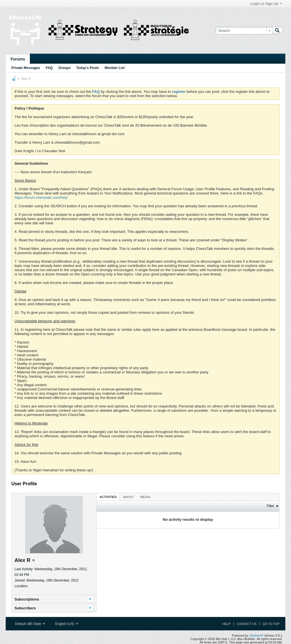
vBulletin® (256, 635)
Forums (18, 59)
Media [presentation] (145, 497)
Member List (115, 68)
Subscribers (25, 608)
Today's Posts (88, 68)
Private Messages (26, 68)
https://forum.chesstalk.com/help (41, 197)
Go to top (271, 624)
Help (226, 624)
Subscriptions (27, 599)
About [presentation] (129, 497)
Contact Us (247, 624)
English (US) (67, 624)
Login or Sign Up (266, 4)
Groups (64, 68)
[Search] (244, 31)
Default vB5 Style (30, 624)
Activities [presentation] (108, 497)
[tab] (108, 497)
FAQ (49, 68)
